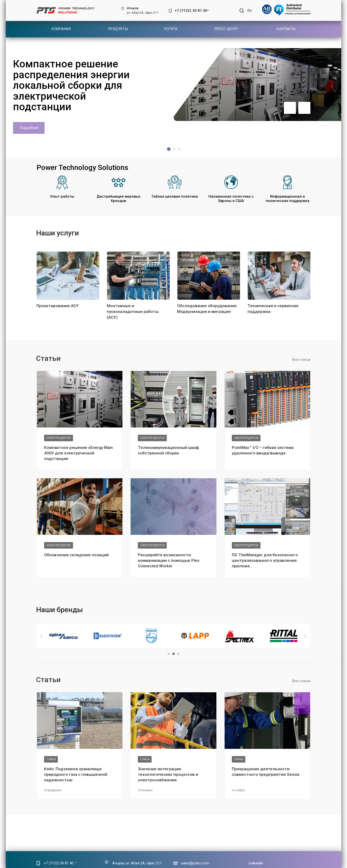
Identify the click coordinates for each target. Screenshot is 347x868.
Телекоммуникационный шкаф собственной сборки (168, 450)
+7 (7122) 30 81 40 (191, 11)
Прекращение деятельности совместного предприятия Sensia (266, 772)
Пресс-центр (226, 29)
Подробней (29, 128)
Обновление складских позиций (76, 555)
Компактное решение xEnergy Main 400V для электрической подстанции (78, 453)
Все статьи (301, 360)
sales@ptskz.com (195, 863)
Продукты (118, 29)
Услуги (171, 29)
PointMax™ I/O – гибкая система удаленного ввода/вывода (263, 450)
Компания (61, 29)
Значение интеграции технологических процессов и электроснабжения (168, 774)
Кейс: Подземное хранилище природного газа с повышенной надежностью (76, 774)
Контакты (286, 29)
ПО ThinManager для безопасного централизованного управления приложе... (265, 560)
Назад (42, 636)
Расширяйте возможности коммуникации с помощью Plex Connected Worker (169, 560)
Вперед (305, 636)
